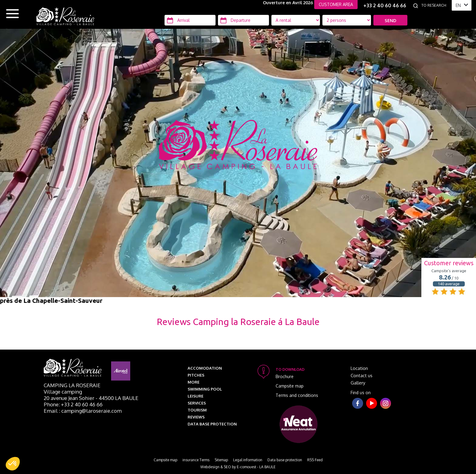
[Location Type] (347, 20)
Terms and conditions (297, 395)
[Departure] (243, 20)
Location (359, 368)
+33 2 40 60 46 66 (385, 5)
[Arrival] (190, 20)
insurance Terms (196, 460)
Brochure (285, 376)
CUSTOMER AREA (336, 4)
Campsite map (290, 386)
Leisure (195, 396)
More (194, 382)
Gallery (358, 383)
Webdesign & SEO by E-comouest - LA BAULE (238, 467)
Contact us (362, 376)
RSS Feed (315, 460)
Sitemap (221, 460)
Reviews (196, 417)
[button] (13, 464)
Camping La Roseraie (72, 385)
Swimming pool (205, 389)
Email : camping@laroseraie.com (83, 411)
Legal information (248, 460)
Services (197, 403)
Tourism (197, 410)
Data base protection (212, 424)
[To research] (435, 5)
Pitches (196, 375)
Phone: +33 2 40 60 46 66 (73, 404)
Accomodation (205, 368)
